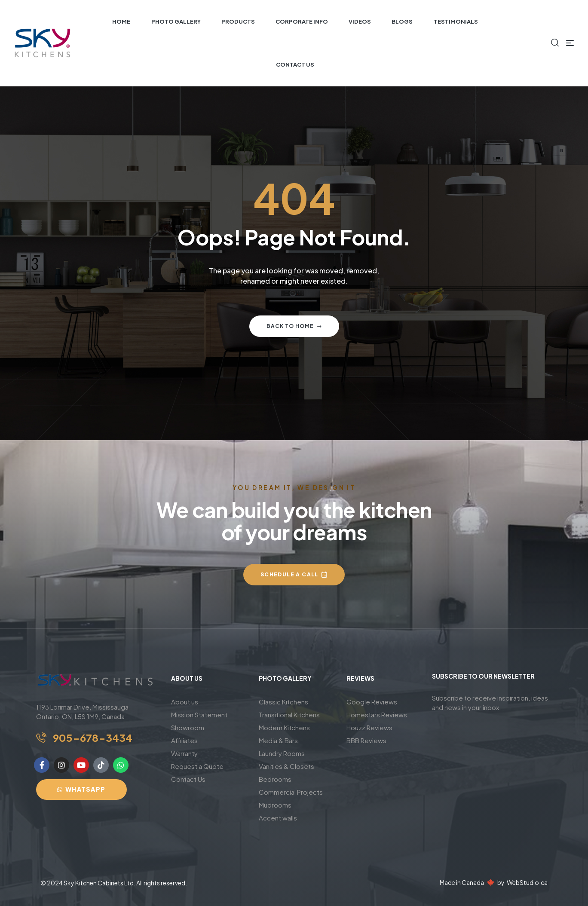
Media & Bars (278, 740)
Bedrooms (275, 779)
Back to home (294, 326)
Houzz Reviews (369, 727)
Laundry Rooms (282, 753)
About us (185, 702)
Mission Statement (199, 715)
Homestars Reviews (377, 715)
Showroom (188, 727)
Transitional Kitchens (289, 715)
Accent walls (278, 818)
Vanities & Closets (286, 766)
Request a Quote (197, 766)
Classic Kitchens (283, 702)
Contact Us (188, 779)
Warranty (184, 753)
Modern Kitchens (284, 727)
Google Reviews (372, 702)
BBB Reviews (366, 740)
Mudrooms (275, 805)
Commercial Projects (291, 792)
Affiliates (184, 740)
